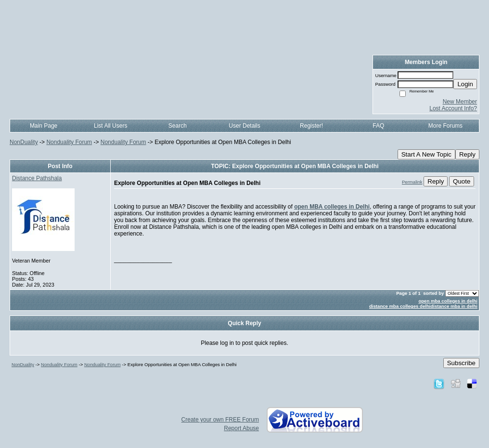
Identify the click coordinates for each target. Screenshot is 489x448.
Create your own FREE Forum (220, 420)
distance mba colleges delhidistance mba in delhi (423, 306)
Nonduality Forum (69, 142)
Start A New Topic (426, 154)
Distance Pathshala (37, 178)
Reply (467, 154)
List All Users (110, 126)
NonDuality (24, 142)
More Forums (445, 126)
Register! (311, 126)
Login (465, 84)
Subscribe (461, 363)
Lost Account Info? (453, 108)
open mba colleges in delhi (448, 301)
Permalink (412, 182)
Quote (462, 181)
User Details (244, 126)
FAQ (378, 126)
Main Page (44, 126)
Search (178, 126)
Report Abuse (241, 428)
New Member (460, 102)
